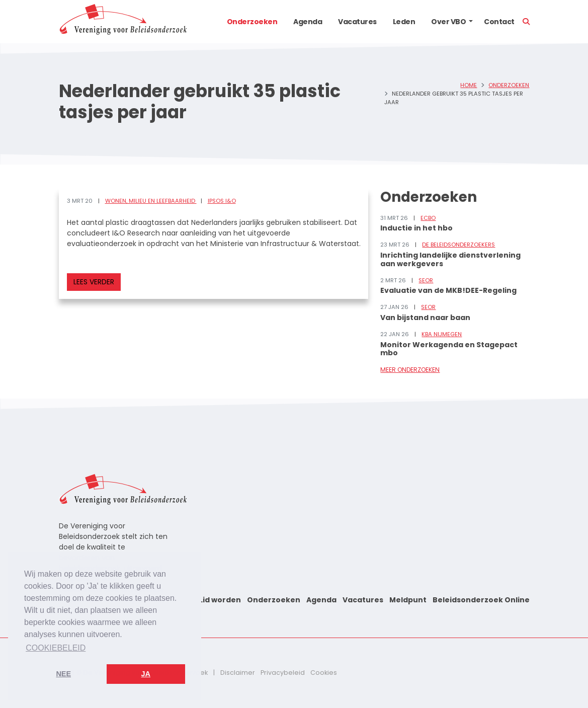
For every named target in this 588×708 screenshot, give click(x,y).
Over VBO (448, 22)
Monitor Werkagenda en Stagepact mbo (449, 349)
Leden (404, 22)
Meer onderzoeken (410, 370)
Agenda (308, 22)
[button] (471, 22)
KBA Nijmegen (442, 334)
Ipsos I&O (222, 201)
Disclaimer (238, 673)
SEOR (426, 280)
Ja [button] (146, 674)
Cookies (324, 673)
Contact (499, 22)
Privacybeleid (283, 673)
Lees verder (94, 282)
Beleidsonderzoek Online (481, 600)
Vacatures (357, 22)
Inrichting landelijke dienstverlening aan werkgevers (450, 259)
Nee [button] (63, 674)
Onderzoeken (252, 22)
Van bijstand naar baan (425, 318)
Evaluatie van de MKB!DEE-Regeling (448, 290)
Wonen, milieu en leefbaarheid (151, 201)
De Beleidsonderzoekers (458, 245)
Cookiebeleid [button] (56, 648)
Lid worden (220, 600)
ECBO (428, 218)
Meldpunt (408, 600)
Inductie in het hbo (416, 228)
